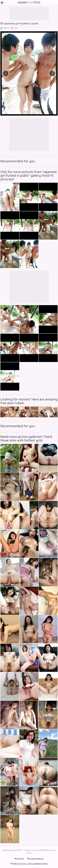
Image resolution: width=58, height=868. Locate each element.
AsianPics (29, 3)
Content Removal (35, 859)
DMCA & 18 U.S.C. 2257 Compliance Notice (29, 864)
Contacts (19, 859)
